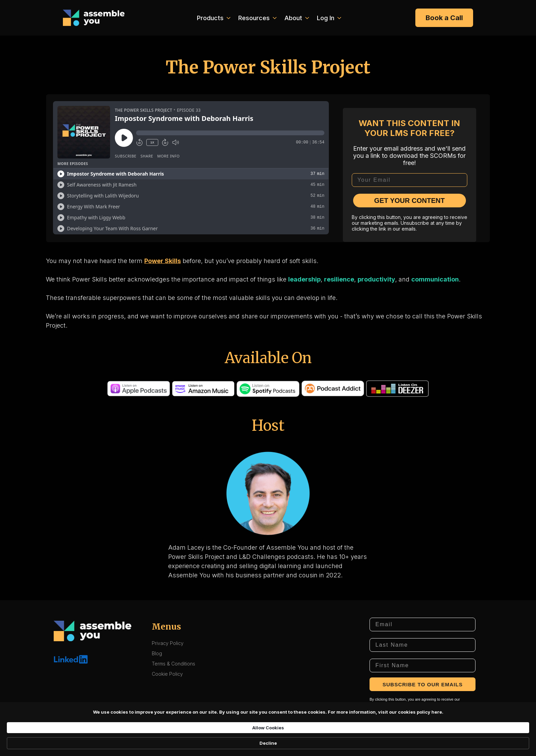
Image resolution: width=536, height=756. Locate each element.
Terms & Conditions (173, 664)
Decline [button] (406, 743)
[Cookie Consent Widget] (268, 743)
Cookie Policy (167, 674)
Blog (157, 653)
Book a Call (444, 18)
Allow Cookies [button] (360, 742)
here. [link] (244, 746)
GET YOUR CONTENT (410, 201)
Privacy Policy (168, 643)
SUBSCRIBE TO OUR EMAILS (423, 684)
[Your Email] (410, 180)
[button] (213, 18)
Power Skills (163, 261)
